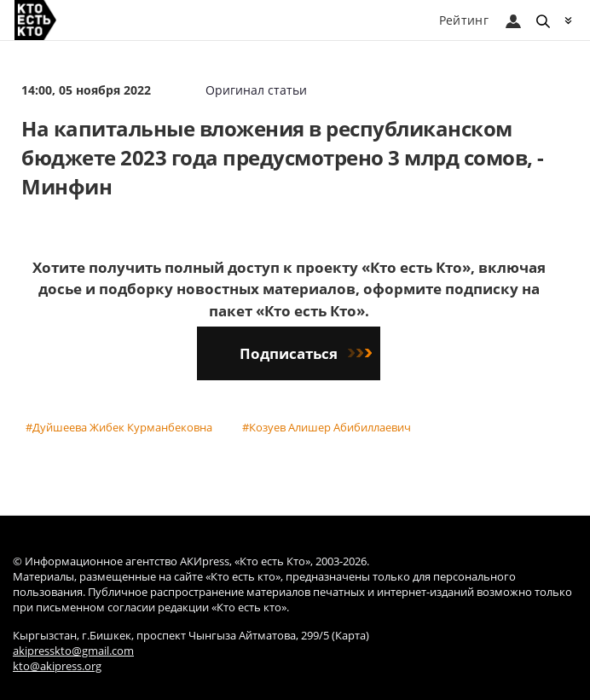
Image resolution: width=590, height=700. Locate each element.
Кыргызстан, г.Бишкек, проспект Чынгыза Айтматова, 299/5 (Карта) (191, 636)
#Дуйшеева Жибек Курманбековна (119, 427)
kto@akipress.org (57, 666)
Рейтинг (464, 20)
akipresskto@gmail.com (73, 651)
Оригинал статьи (256, 90)
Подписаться (306, 353)
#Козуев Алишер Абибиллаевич (327, 427)
